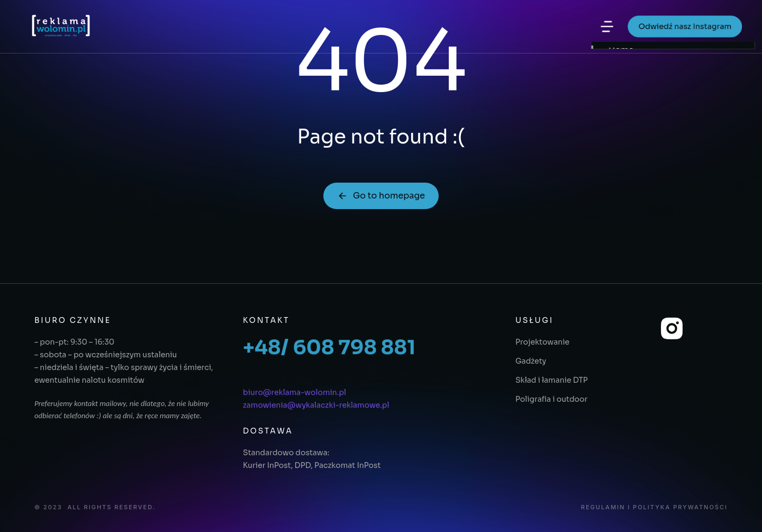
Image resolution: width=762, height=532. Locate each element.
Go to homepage (381, 196)
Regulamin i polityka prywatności (654, 507)
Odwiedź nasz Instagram (683, 27)
